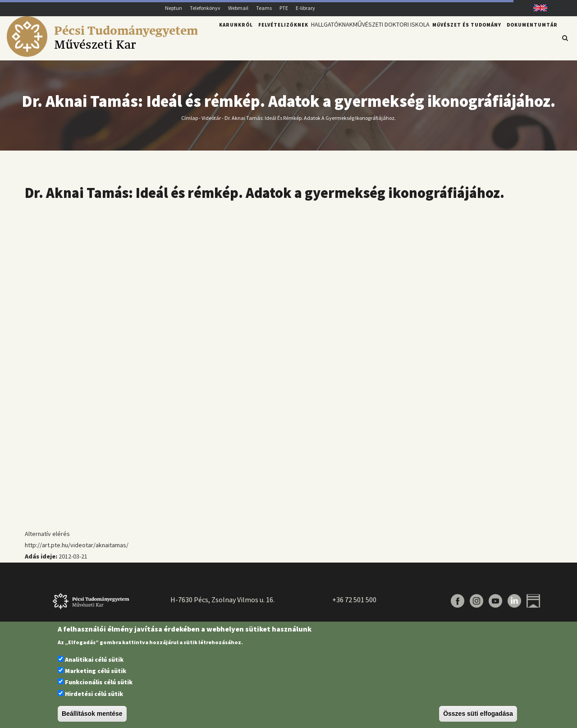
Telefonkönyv (205, 8)
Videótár (211, 117)
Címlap (190, 117)
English (537, 8)
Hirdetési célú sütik (94, 694)
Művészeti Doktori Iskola (387, 37)
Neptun (174, 8)
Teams (264, 8)
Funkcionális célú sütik (99, 682)
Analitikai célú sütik (94, 659)
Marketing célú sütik (96, 671)
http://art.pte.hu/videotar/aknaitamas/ (77, 545)
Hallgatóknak (321, 37)
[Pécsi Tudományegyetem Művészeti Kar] (102, 55)
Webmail (238, 8)
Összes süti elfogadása (478, 714)
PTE (284, 8)
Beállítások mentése (92, 714)
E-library (305, 8)
